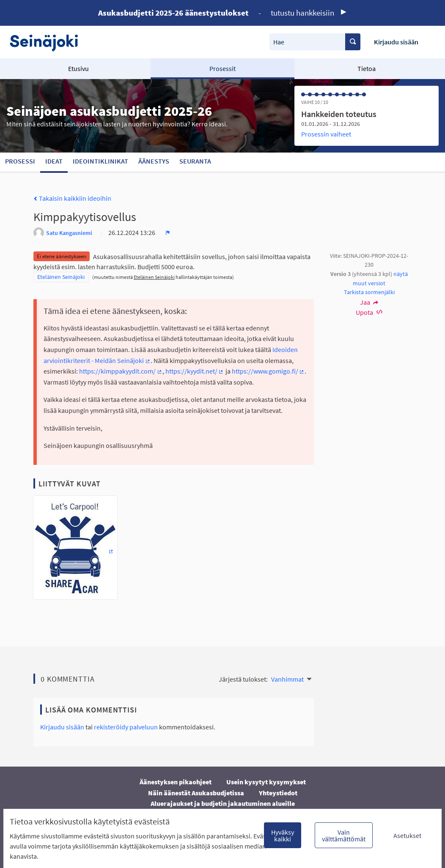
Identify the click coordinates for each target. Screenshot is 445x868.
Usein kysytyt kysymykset (266, 782)
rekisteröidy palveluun (126, 727)
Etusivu (78, 68)
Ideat (54, 161)
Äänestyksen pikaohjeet (176, 782)
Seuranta (195, 161)
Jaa (369, 302)
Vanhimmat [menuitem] (287, 679)
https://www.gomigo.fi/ (268, 371)
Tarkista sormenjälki (369, 292)
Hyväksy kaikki (283, 835)
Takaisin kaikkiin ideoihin (72, 198)
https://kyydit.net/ (195, 371)
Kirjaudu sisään (396, 42)
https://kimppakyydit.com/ (121, 371)
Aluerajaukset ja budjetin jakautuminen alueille (223, 803)
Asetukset (407, 835)
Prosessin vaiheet (326, 134)
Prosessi (20, 161)
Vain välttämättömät (344, 835)
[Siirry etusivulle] (48, 42)
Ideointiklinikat (100, 161)
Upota (369, 312)
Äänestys (154, 161)
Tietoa (367, 68)
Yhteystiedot (278, 793)
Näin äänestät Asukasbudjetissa (196, 793)
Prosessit (222, 68)
